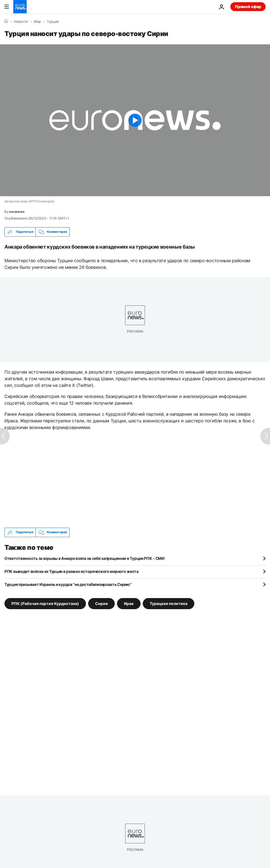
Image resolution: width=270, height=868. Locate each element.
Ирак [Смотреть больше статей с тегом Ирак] (129, 603)
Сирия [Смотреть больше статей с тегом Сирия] (101, 603)
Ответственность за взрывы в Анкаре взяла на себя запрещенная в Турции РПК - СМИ (84, 558)
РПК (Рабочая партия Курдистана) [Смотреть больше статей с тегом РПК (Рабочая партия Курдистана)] (45, 603)
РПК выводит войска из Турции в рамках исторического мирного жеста (72, 571)
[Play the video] (135, 120)
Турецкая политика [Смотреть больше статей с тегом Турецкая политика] (169, 603)
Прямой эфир (248, 7)
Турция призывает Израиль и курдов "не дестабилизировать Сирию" (68, 584)
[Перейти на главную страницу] (20, 7)
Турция (53, 22)
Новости (21, 22)
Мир (37, 22)
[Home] (6, 21)
